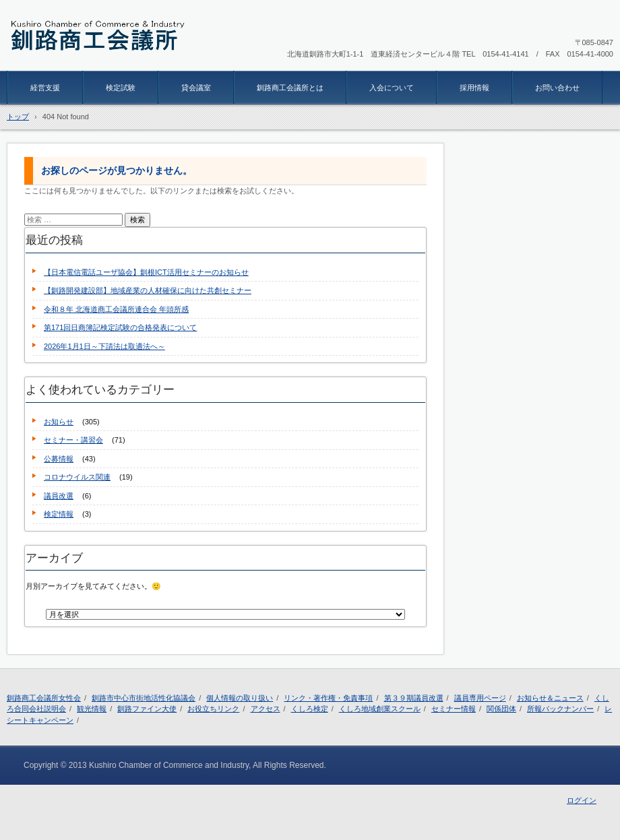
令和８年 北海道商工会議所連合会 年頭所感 (116, 309)
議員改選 (59, 496)
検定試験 (121, 88)
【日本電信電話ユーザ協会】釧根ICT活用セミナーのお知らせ (146, 272)
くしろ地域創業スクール (380, 709)
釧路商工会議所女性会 (44, 698)
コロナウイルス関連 (77, 477)
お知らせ (59, 422)
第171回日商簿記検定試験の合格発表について (120, 327)
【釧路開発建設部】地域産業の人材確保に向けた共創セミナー (148, 290)
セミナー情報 (454, 709)
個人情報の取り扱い (240, 698)
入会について (392, 88)
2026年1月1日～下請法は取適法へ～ (104, 346)
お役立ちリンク (213, 709)
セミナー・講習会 (73, 440)
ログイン (582, 800)
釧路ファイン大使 (147, 709)
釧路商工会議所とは (290, 88)
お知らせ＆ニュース (550, 698)
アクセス (266, 709)
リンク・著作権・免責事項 (328, 698)
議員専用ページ (480, 698)
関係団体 (501, 709)
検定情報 (59, 514)
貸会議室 (196, 88)
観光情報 (92, 709)
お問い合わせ (557, 88)
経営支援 (45, 88)
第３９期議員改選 (414, 698)
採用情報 (474, 88)
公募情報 (59, 459)
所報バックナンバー (560, 709)
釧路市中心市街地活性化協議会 (144, 698)
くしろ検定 (310, 709)
